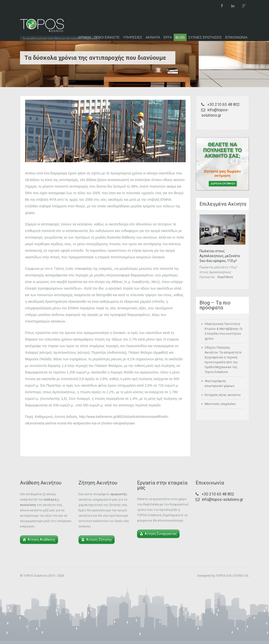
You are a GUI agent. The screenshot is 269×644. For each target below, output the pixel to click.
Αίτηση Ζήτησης (99, 540)
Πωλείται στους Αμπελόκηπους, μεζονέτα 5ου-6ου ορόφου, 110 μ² (220, 256)
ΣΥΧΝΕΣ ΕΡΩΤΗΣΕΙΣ (205, 37)
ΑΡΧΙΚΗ (84, 37)
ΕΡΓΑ (168, 37)
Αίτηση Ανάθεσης (42, 540)
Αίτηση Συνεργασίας (161, 534)
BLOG (180, 37)
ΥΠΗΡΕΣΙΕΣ (133, 37)
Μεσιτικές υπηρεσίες (220, 404)
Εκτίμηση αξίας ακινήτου (223, 395)
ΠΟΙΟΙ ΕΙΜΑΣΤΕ (107, 37)
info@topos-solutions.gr (222, 499)
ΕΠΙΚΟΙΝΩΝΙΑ (236, 37)
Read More (225, 277)
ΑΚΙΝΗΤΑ (153, 37)
